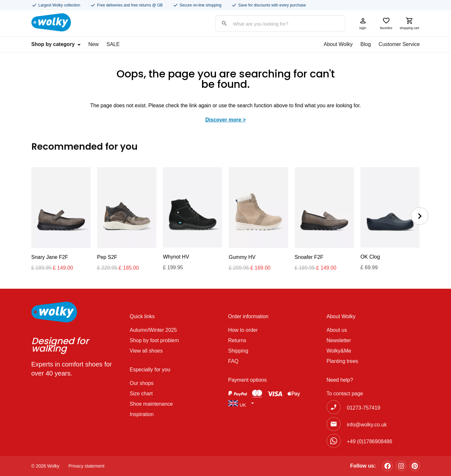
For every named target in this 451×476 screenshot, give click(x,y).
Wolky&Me (339, 351)
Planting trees (343, 361)
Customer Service (399, 44)
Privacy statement (87, 466)
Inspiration (142, 414)
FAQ (233, 361)
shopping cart (410, 23)
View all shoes (146, 351)
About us (337, 330)
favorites (386, 23)
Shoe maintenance (151, 404)
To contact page (345, 394)
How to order (243, 330)
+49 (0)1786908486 (369, 441)
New (94, 44)
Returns (237, 340)
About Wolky (338, 44)
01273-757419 (363, 408)
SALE (113, 44)
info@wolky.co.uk (367, 425)
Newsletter (339, 340)
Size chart (141, 394)
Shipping (238, 351)
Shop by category (56, 44)
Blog (366, 44)
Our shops (142, 383)
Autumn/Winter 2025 (153, 330)
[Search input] (274, 24)
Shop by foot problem (154, 340)
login (363, 23)
